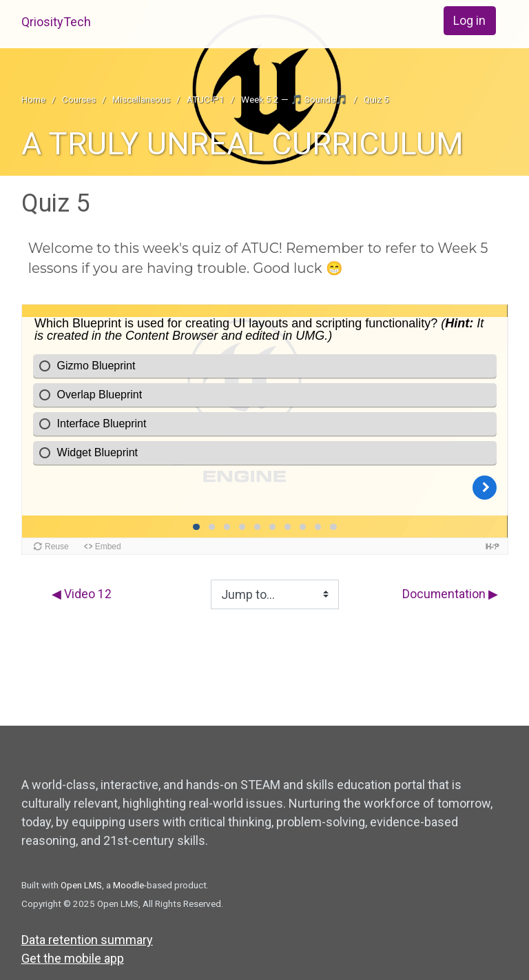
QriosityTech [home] (56, 22)
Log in (469, 21)
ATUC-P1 (206, 99)
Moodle (128, 885)
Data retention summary (87, 940)
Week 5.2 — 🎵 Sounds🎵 (294, 99)
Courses (79, 99)
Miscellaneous (141, 99)
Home (33, 99)
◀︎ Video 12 (82, 594)
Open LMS (81, 885)
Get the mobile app (73, 958)
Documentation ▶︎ (449, 594)
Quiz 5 (376, 99)
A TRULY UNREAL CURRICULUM (242, 144)
